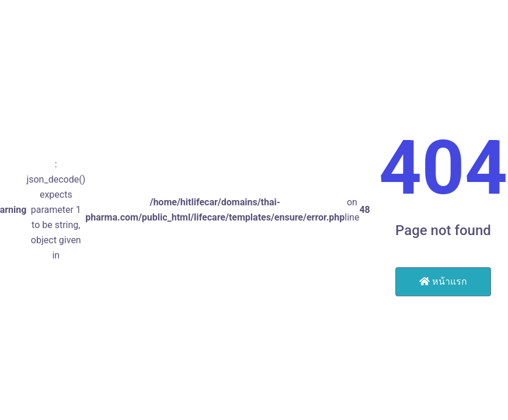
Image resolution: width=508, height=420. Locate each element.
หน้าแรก (443, 281)
